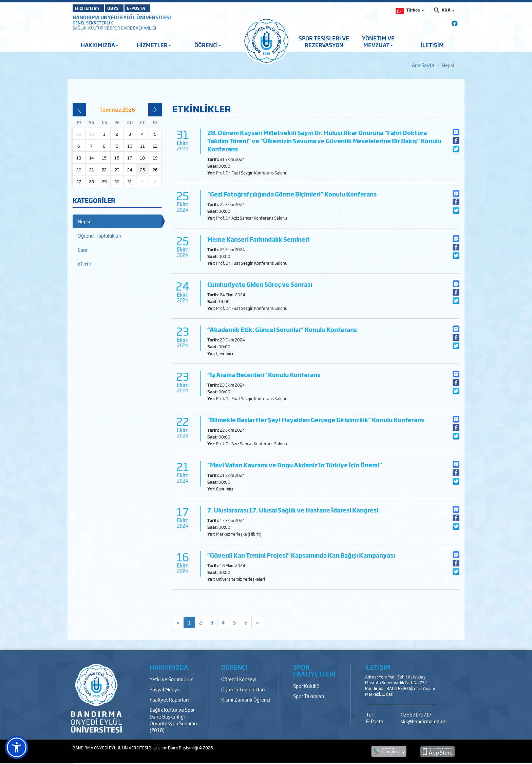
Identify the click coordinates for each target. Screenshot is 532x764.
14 (92, 158)
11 (142, 146)
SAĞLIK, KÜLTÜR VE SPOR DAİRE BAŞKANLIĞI (114, 28)
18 (142, 158)
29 (104, 182)
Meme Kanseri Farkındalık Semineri (258, 239)
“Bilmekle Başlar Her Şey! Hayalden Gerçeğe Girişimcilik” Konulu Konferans (316, 420)
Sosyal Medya (165, 689)
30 (117, 182)
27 (79, 182)
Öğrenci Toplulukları (100, 235)
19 (155, 158)
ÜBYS (122, 8)
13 (79, 158)
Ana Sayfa (423, 65)
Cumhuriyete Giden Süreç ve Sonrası (260, 284)
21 (92, 170)
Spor (83, 250)
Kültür (84, 264)
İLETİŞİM (432, 45)
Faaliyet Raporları (169, 699)
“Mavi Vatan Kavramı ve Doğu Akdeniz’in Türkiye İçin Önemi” (295, 465)
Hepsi (84, 221)
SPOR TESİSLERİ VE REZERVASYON (324, 41)
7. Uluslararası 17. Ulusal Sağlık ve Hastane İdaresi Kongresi (293, 510)
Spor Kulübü (306, 686)
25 (142, 170)
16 (117, 158)
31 (130, 182)
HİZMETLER (154, 45)
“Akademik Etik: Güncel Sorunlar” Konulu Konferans (282, 329)
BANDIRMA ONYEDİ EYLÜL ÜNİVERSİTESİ (122, 17)
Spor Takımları (309, 696)
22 (104, 170)
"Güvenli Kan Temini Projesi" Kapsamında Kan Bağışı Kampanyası (301, 555)
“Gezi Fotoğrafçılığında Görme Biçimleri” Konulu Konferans (292, 194)
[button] (17, 747)
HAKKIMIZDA (100, 45)
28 (91, 182)
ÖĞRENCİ (208, 45)
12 (155, 146)
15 (104, 158)
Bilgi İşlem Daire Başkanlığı (174, 748)
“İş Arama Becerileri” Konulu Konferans (264, 375)
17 (130, 158)
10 (130, 146)
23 (117, 170)
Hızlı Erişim (89, 8)
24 (130, 170)
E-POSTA (154, 8)
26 (155, 170)
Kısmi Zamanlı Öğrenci (246, 699)
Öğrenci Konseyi (239, 679)
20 (79, 170)
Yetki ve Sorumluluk (171, 679)
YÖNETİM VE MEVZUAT (378, 41)
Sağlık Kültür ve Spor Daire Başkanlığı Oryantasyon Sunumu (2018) (173, 720)
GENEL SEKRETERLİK (93, 23)
